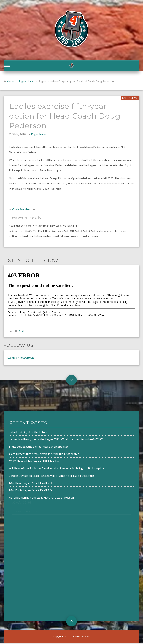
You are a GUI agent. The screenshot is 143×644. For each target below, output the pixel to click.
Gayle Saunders (21, 210)
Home (10, 82)
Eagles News (26, 82)
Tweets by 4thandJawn (20, 359)
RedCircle (23, 332)
